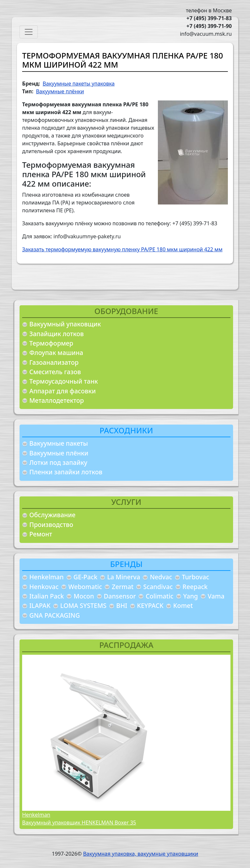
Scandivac (158, 587)
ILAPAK (40, 605)
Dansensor (120, 596)
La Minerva (124, 577)
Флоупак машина (56, 353)
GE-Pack (86, 577)
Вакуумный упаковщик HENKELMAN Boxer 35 (79, 822)
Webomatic (85, 587)
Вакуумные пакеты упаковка (79, 84)
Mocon (84, 596)
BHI (122, 605)
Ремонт (41, 534)
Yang (191, 596)
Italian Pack (47, 596)
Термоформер (51, 343)
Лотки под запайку (58, 462)
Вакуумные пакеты (59, 443)
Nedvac (161, 577)
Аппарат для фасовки (62, 391)
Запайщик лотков (56, 334)
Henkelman (47, 577)
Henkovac (44, 587)
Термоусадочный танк (64, 381)
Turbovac (196, 577)
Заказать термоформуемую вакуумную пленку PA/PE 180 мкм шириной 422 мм (122, 249)
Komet (183, 605)
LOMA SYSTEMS (83, 605)
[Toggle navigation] (29, 32)
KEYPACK (150, 605)
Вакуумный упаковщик (65, 324)
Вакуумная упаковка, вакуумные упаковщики (141, 854)
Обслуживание (52, 515)
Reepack (195, 587)
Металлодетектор (57, 400)
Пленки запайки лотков (66, 472)
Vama (216, 596)
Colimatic (159, 596)
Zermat (123, 587)
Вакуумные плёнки (59, 453)
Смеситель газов (55, 372)
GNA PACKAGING (55, 615)
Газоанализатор (54, 362)
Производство (51, 525)
